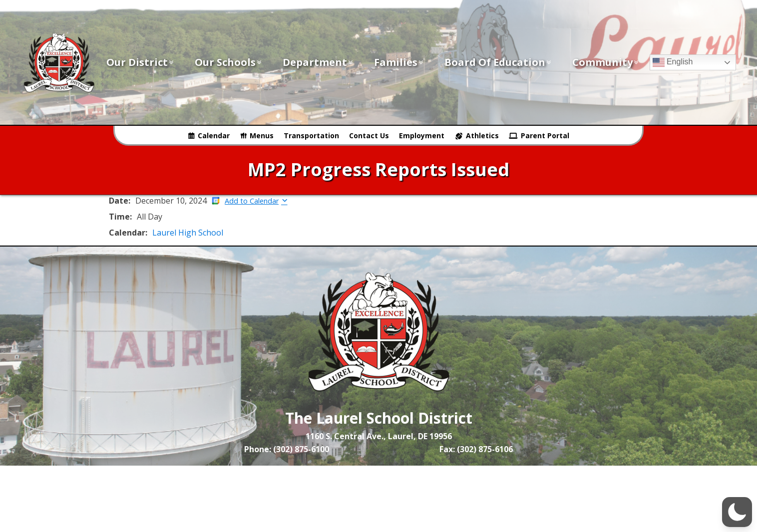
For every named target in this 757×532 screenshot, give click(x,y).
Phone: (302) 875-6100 (287, 449)
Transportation (311, 135)
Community (606, 62)
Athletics (482, 135)
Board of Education (498, 62)
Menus (262, 135)
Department (318, 62)
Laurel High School (188, 233)
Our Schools (229, 62)
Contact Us (369, 135)
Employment (422, 135)
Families (399, 62)
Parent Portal (545, 135)
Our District (141, 62)
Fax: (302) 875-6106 (476, 449)
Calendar (214, 135)
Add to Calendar (252, 201)
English (673, 62)
